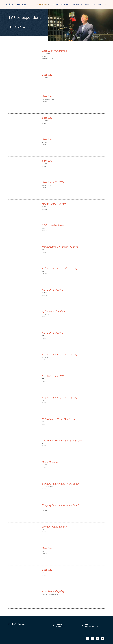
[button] (105, 4)
